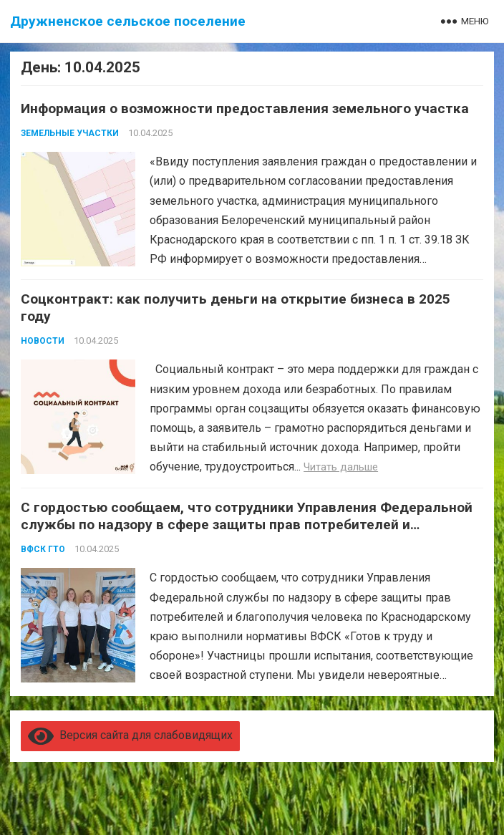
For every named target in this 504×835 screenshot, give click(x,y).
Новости (43, 341)
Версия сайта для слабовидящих (130, 735)
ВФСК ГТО (43, 549)
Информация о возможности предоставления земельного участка (245, 108)
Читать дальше (341, 467)
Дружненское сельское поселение (128, 21)
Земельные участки (70, 133)
